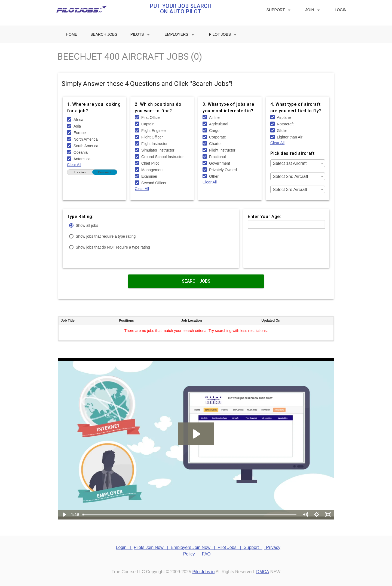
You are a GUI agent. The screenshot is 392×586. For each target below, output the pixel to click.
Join (314, 10)
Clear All (74, 165)
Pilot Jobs (224, 35)
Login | (124, 547)
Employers (180, 35)
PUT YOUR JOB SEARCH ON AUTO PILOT (181, 9)
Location (80, 172)
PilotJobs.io (204, 572)
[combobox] (298, 163)
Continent (105, 172)
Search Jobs (104, 34)
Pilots (141, 35)
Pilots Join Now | (152, 547)
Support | (255, 547)
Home (72, 34)
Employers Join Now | (194, 547)
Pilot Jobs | (231, 547)
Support (279, 10)
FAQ (208, 554)
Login (341, 10)
